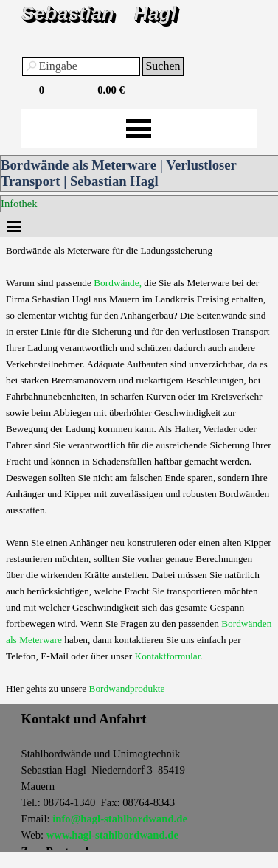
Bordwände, (118, 283)
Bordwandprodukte (127, 688)
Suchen (163, 66)
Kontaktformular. (169, 656)
